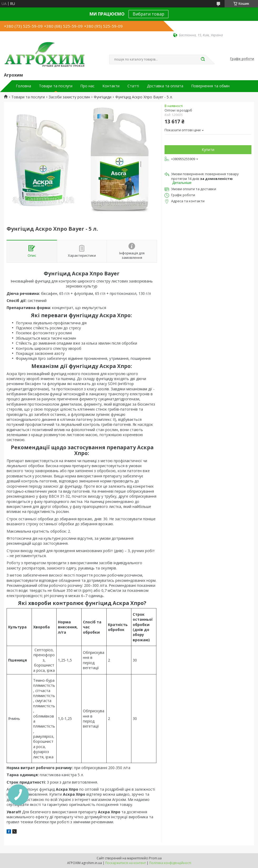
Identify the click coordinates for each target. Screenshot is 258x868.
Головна (23, 86)
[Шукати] (203, 59)
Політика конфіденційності (170, 863)
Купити (208, 150)
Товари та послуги (56, 86)
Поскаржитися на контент (126, 863)
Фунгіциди (103, 97)
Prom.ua (155, 858)
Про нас (87, 86)
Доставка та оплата (165, 86)
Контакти (111, 86)
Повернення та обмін (210, 86)
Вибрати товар (148, 14)
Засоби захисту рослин (69, 97)
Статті (133, 86)
